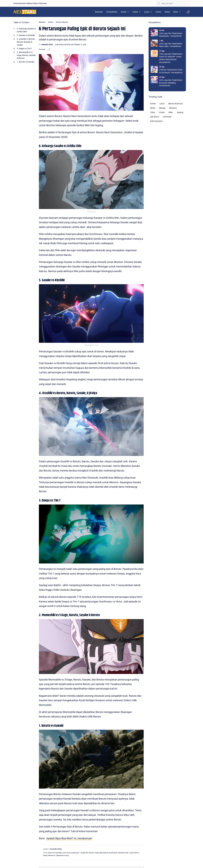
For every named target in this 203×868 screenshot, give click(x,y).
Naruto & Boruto (179, 104)
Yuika (156, 112)
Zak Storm (158, 117)
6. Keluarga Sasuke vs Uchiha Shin (26, 30)
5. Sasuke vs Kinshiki (26, 35)
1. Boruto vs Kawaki (26, 62)
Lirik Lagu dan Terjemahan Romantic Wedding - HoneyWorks (174, 83)
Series (156, 108)
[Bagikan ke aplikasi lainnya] (49, 49)
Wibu (174, 112)
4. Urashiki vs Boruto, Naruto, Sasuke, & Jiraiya (26, 42)
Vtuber (165, 112)
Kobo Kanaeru (160, 121)
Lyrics (166, 104)
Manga (166, 108)
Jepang (183, 112)
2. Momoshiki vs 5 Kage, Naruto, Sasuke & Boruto (26, 55)
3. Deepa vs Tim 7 (24, 49)
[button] (188, 12)
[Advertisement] (171, 166)
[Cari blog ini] (173, 3)
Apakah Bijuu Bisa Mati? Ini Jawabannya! (69, 847)
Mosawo (176, 108)
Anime (156, 104)
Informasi (171, 117)
